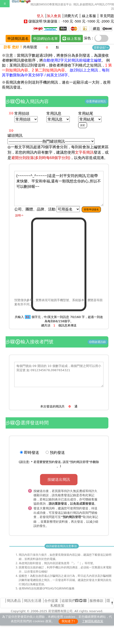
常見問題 (107, 16)
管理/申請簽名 (91, 209)
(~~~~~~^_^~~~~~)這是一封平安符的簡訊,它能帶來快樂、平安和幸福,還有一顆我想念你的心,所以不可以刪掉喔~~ (59, 189)
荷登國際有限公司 (60, 610)
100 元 (68, 21)
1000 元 (94, 21)
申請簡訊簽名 (18, 38)
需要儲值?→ (101, 47)
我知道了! (68, 620)
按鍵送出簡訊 (59, 479)
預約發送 (57, 452)
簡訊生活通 (33, 600)
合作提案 (51, 600)
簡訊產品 (14, 600)
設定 (83, 125)
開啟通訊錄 (98, 342)
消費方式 (71, 16)
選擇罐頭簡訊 (96, 101)
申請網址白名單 (46, 38)
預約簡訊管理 (79, 462)
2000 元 (108, 21)
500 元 (80, 21)
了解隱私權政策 (93, 620)
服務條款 (96, 600)
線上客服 (89, 16)
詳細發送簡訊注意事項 (62, 545)
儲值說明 (35, 21)
